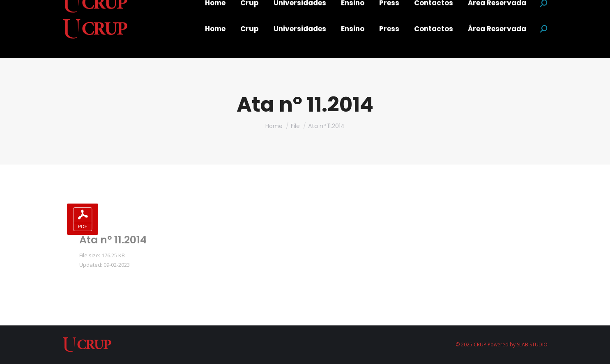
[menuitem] (215, 29)
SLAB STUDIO (532, 345)
